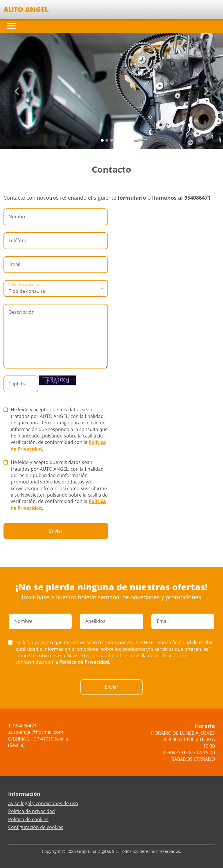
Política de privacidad (32, 811)
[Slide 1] (107, 140)
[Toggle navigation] (11, 26)
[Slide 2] (111, 140)
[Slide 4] (121, 140)
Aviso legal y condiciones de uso (43, 803)
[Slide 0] (102, 140)
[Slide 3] (116, 140)
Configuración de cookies (36, 827)
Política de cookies (28, 819)
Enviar (56, 531)
